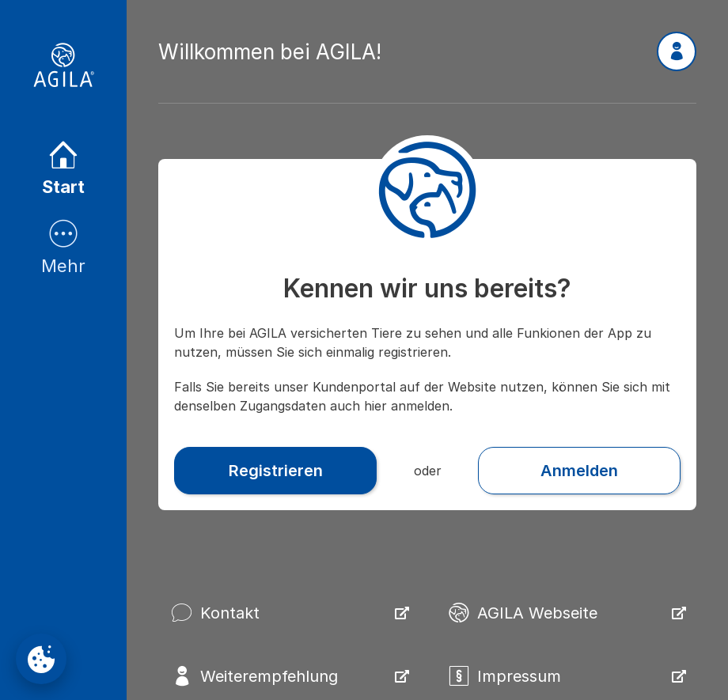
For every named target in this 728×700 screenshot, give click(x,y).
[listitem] (63, 170)
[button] (677, 51)
